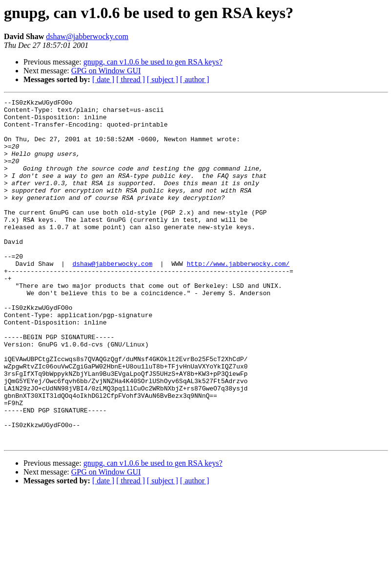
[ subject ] (163, 79)
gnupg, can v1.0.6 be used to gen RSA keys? (153, 62)
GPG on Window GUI (106, 71)
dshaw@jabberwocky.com (87, 36)
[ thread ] (131, 79)
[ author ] (195, 79)
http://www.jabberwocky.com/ (238, 297)
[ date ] (103, 79)
